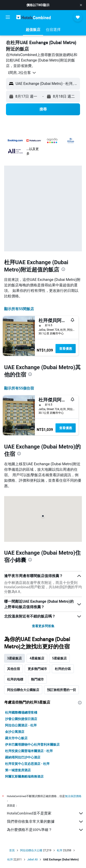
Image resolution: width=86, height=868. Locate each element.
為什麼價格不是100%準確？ (45, 830)
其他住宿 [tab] (14, 669)
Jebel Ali (33, 860)
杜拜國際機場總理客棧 (21, 712)
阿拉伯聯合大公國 (31, 850)
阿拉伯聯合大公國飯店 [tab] (23, 690)
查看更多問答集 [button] (43, 626)
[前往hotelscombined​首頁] (33, 17)
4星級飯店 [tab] (37, 658)
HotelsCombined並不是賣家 (45, 813)
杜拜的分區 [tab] (63, 669)
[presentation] (63, 269)
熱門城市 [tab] (37, 679)
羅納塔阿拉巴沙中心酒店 (23, 757)
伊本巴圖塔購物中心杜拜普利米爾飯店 (32, 744)
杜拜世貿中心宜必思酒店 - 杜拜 (27, 764)
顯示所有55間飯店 (19, 309)
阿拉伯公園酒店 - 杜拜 (21, 725)
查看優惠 (66, 349)
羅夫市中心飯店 (16, 738)
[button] (81, 5)
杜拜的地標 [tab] (15, 679)
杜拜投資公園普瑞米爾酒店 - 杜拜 (29, 751)
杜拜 (60, 850)
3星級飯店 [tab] (14, 658)
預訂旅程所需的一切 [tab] (61, 690)
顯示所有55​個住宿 (19, 388)
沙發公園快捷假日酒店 (21, 719)
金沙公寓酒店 (15, 732)
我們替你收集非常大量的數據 (45, 822)
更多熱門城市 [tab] (37, 669)
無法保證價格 (73, 796)
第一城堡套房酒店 (18, 770)
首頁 (12, 850)
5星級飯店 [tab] (59, 658)
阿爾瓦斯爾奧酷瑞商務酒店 (24, 777)
